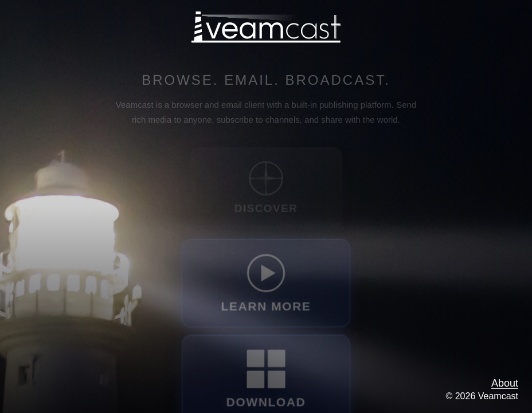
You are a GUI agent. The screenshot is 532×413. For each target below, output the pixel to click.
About (505, 383)
